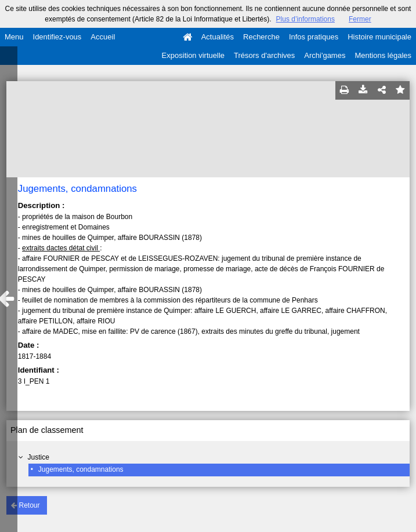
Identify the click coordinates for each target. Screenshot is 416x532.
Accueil (103, 37)
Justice (39, 457)
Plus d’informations (305, 19)
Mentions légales (383, 55)
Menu (14, 37)
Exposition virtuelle (193, 55)
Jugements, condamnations (81, 469)
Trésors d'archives (264, 55)
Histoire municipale (379, 37)
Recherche (261, 37)
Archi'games (325, 55)
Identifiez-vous (57, 37)
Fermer (360, 19)
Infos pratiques (314, 37)
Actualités (218, 37)
